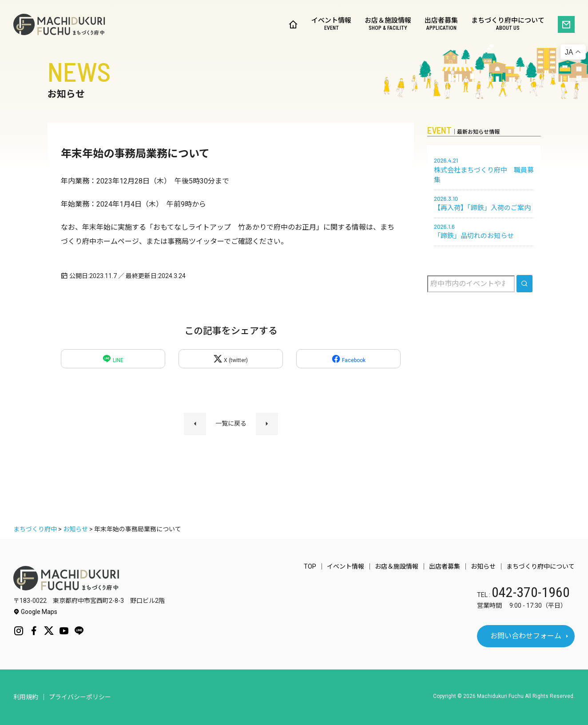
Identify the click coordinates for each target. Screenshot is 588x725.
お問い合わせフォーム (526, 636)
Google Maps (35, 612)
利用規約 (26, 697)
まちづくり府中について (508, 25)
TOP (310, 566)
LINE (113, 359)
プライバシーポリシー (80, 697)
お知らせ (483, 566)
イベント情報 (331, 25)
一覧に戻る (231, 423)
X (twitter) (230, 359)
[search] (524, 284)
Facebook (348, 359)
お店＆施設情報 (388, 25)
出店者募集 (441, 25)
